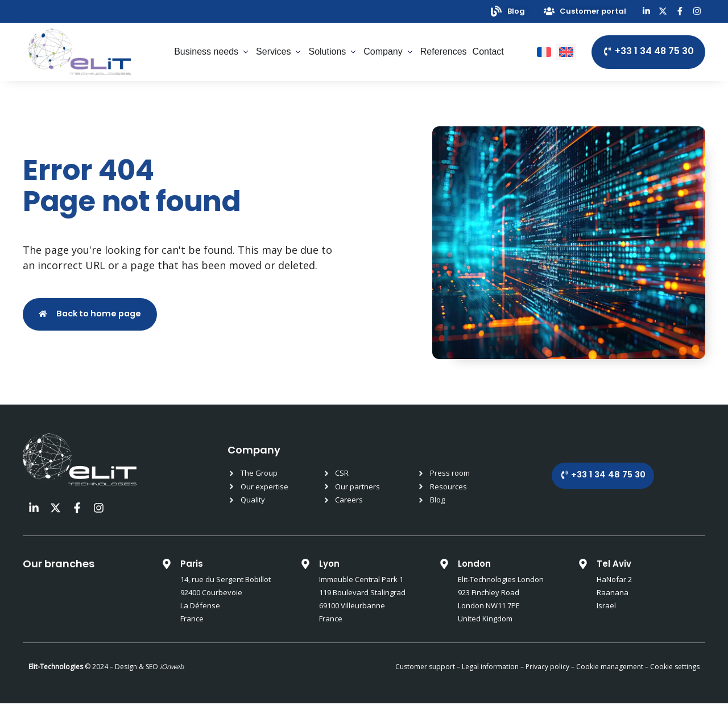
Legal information (490, 668)
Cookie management (610, 668)
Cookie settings (675, 668)
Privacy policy (547, 668)
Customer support (425, 668)
